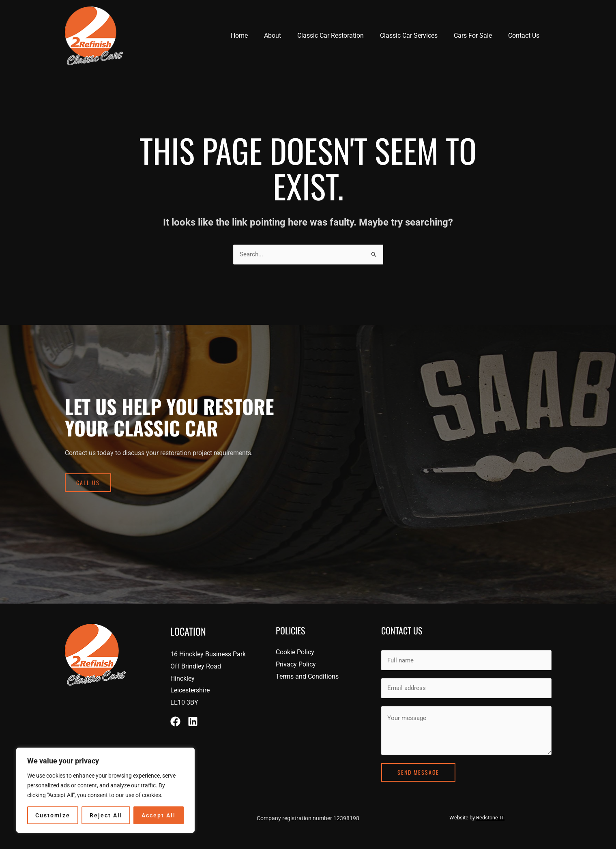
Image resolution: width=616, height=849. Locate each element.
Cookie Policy (295, 651)
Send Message (418, 768)
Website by (477, 813)
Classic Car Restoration (342, 35)
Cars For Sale (478, 35)
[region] (105, 790)
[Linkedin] (193, 720)
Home (257, 35)
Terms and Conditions (307, 675)
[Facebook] (175, 720)
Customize (53, 815)
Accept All (159, 815)
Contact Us (525, 35)
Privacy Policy (296, 663)
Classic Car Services (417, 35)
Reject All (106, 815)
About (287, 35)
